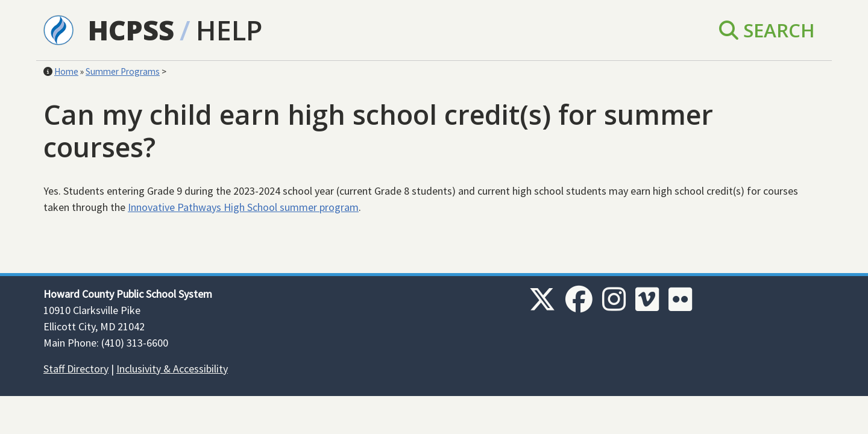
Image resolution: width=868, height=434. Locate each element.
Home (66, 71)
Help (229, 30)
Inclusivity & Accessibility (172, 369)
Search (767, 30)
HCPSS (131, 30)
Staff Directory (76, 369)
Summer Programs (123, 71)
